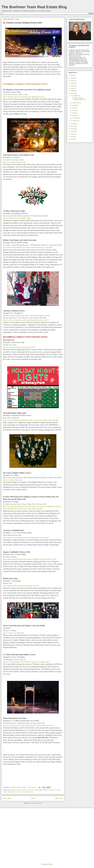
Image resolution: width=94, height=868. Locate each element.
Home (33, 798)
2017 (73, 126)
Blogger (50, 864)
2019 (9, 790)
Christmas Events (21, 790)
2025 (73, 78)
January (75, 121)
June (74, 110)
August (75, 105)
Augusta (13, 790)
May (74, 113)
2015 (73, 131)
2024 (73, 81)
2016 (73, 129)
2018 (73, 124)
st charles (51, 790)
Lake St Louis (31, 790)
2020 (73, 91)
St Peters (19, 792)
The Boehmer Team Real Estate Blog (34, 7)
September (76, 103)
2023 (73, 83)
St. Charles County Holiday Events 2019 (23, 23)
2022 (73, 86)
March (74, 116)
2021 (73, 88)
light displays (39, 790)
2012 (73, 137)
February (75, 118)
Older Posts (59, 798)
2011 (73, 139)
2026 (73, 76)
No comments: (32, 787)
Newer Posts (7, 798)
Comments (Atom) (37, 803)
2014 (73, 134)
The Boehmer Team (28, 792)
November (76, 96)
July (74, 108)
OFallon (46, 790)
